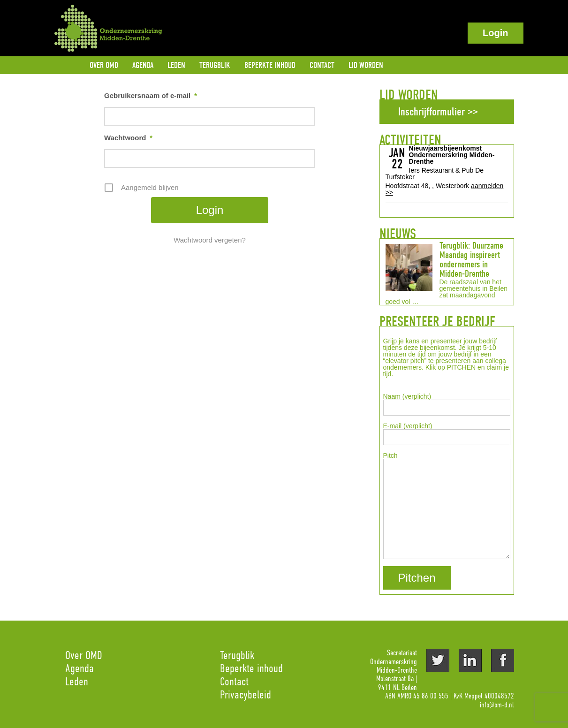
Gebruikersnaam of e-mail (151, 96)
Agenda (80, 668)
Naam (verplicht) (447, 404)
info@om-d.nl (497, 705)
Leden (77, 681)
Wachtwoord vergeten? (210, 240)
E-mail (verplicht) (447, 434)
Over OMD (84, 655)
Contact (234, 681)
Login (495, 33)
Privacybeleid (246, 694)
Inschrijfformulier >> (438, 112)
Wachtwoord (128, 138)
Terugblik (237, 655)
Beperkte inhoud (251, 668)
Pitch (447, 506)
